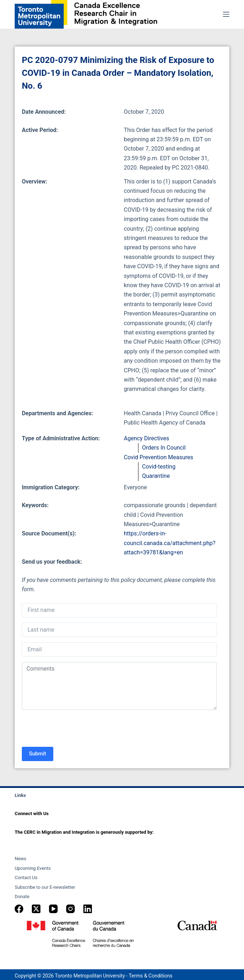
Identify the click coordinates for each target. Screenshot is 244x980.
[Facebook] (19, 909)
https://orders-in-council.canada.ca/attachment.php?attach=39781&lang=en (170, 543)
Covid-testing (159, 467)
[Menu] (226, 14)
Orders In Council (164, 448)
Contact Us (26, 878)
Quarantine (156, 476)
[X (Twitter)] (36, 909)
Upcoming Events (33, 868)
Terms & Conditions (151, 976)
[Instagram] (70, 909)
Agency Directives (147, 438)
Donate (22, 896)
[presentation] (76, 729)
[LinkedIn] (88, 909)
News (21, 859)
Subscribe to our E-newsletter (45, 887)
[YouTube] (53, 909)
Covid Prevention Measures (158, 457)
